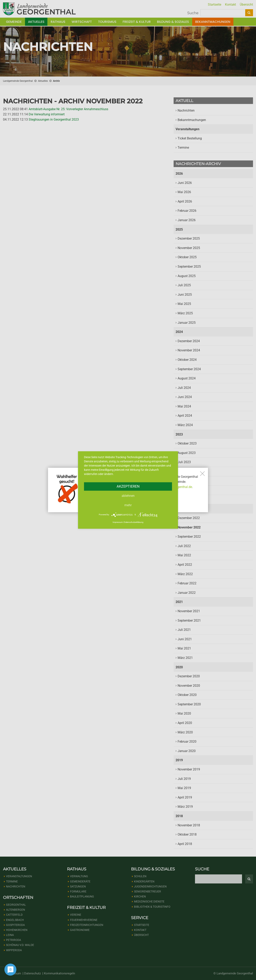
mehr (128, 505)
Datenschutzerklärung (134, 522)
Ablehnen (128, 496)
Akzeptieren (128, 486)
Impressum (118, 522)
